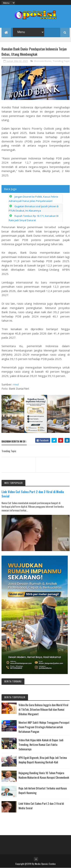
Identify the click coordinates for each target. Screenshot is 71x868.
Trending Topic (61, 61)
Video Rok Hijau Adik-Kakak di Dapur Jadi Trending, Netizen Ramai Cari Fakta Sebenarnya (41, 744)
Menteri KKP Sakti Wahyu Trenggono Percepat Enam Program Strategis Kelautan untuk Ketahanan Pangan (44, 727)
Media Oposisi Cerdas (45, 864)
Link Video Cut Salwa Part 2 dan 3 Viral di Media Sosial (33, 494)
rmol (16, 384)
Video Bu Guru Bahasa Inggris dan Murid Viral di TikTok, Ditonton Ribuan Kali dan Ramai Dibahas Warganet (43, 709)
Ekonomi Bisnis (43, 61)
